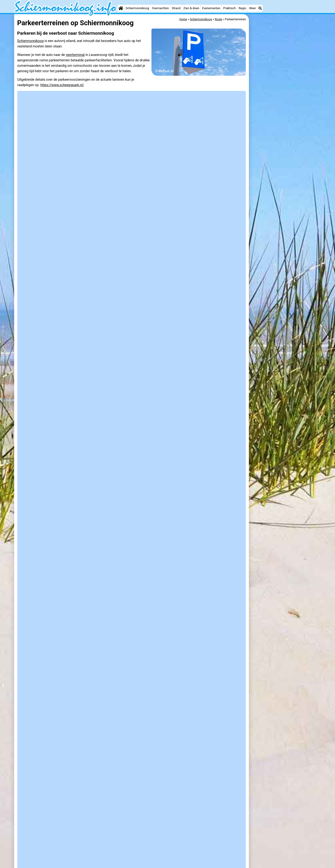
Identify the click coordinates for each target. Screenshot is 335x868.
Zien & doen (191, 8)
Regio (242, 8)
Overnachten (160, 8)
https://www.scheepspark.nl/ (62, 85)
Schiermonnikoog (137, 8)
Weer (253, 8)
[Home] (121, 8)
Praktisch (229, 8)
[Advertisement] (285, 85)
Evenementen (211, 8)
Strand (176, 8)
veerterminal (75, 55)
